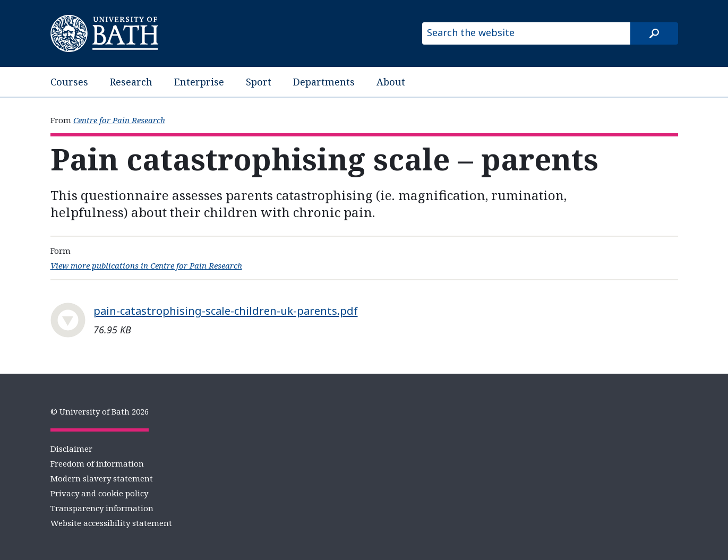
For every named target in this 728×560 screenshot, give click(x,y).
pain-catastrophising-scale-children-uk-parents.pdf (226, 311)
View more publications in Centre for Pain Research (146, 265)
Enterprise (199, 82)
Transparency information (102, 508)
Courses (69, 82)
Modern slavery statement (102, 478)
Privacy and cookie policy (99, 493)
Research (131, 82)
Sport (259, 82)
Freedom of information (97, 463)
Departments (324, 82)
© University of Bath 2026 (100, 411)
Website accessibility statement (111, 523)
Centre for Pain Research (119, 120)
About (391, 82)
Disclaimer (71, 449)
